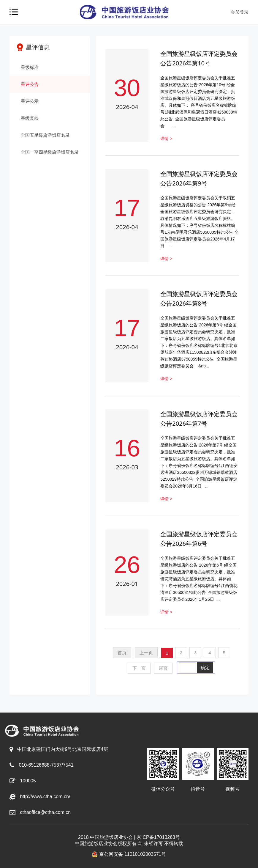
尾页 (163, 668)
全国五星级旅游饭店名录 (45, 135)
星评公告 (30, 84)
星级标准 (30, 67)
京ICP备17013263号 (158, 837)
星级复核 (30, 118)
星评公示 (30, 101)
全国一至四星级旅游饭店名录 (50, 152)
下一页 (139, 668)
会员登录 (240, 12)
